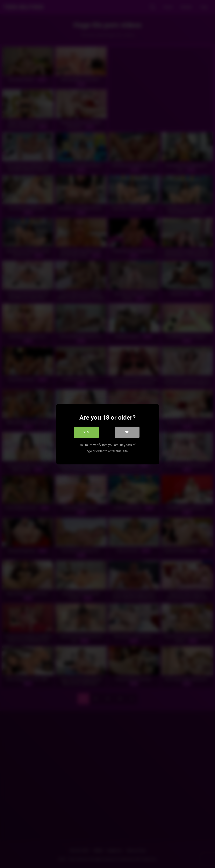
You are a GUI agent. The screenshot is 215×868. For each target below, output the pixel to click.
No (127, 432)
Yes (86, 432)
